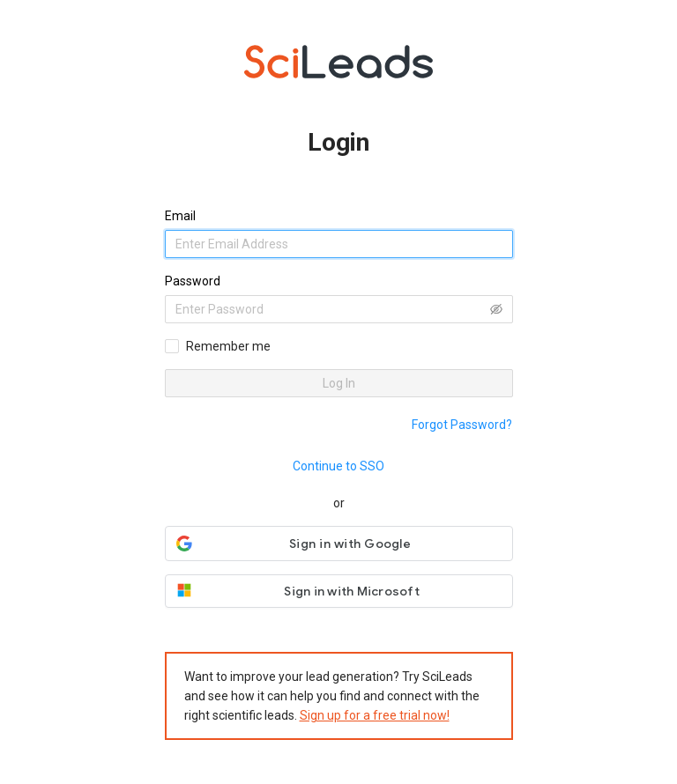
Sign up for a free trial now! (375, 715)
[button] (339, 544)
